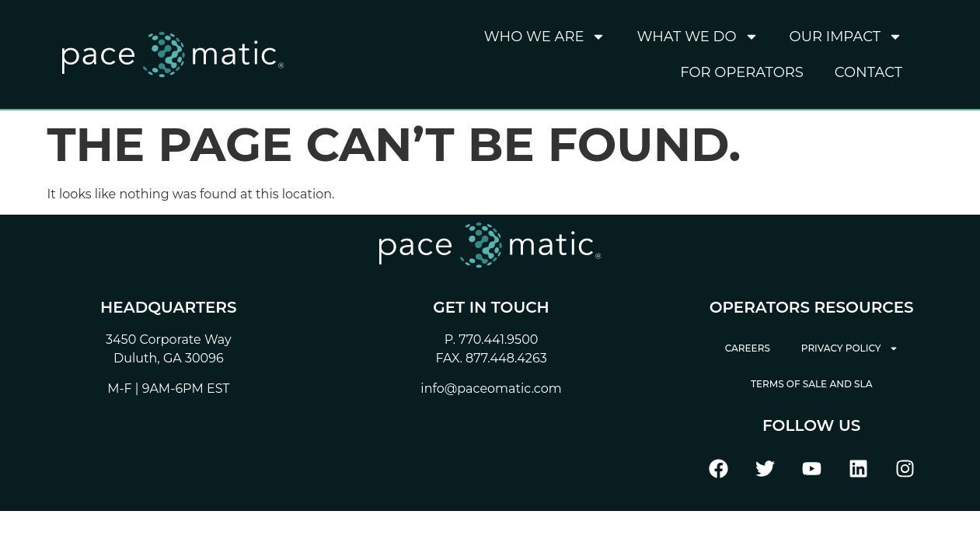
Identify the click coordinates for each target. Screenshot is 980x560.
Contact (868, 72)
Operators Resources (812, 307)
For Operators (742, 72)
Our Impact (846, 37)
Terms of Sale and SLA (812, 384)
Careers (748, 348)
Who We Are (545, 37)
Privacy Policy (850, 348)
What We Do (697, 37)
